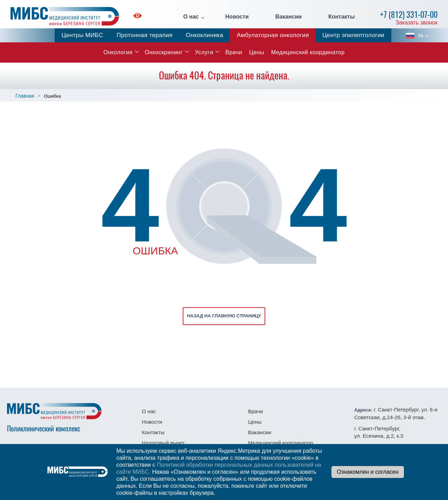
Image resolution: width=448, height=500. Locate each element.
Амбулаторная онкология (273, 35)
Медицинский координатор (308, 52)
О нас (191, 17)
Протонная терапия (145, 35)
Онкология (118, 52)
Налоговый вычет (163, 443)
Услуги (204, 52)
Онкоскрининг (164, 52)
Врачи (234, 52)
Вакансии (288, 17)
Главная (25, 96)
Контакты (341, 17)
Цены (257, 52)
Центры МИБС (82, 35)
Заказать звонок (416, 23)
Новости (237, 17)
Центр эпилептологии (353, 35)
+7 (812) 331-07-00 (409, 15)
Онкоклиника (205, 35)
